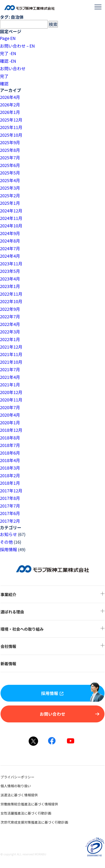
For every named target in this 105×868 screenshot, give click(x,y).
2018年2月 (10, 475)
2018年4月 (10, 460)
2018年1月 (10, 483)
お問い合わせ (13, 68)
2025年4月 (10, 180)
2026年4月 (10, 97)
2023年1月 (10, 286)
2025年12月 (11, 120)
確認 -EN (8, 61)
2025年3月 (10, 188)
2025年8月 (10, 150)
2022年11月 (11, 294)
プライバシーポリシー (25, 777)
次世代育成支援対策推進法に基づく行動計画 (42, 822)
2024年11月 (11, 218)
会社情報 (52, 646)
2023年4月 (10, 279)
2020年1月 (10, 423)
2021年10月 (11, 362)
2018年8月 (10, 438)
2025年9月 (10, 142)
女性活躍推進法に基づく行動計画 (34, 813)
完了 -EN (8, 53)
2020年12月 (11, 392)
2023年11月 (11, 264)
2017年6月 (10, 513)
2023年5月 (10, 271)
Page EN (8, 38)
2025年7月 (10, 158)
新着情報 (16, 663)
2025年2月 (10, 195)
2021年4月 (10, 377)
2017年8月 (10, 498)
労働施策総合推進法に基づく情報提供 (37, 804)
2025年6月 (10, 165)
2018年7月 (10, 445)
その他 (6, 542)
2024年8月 (10, 241)
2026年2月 (10, 105)
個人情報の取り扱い (24, 786)
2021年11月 (11, 354)
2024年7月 (10, 248)
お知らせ (9, 534)
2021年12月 (11, 347)
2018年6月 (10, 453)
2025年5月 (10, 173)
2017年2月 (10, 521)
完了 (4, 76)
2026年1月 (10, 112)
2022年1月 (10, 339)
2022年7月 (10, 316)
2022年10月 (11, 301)
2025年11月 (11, 127)
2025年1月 (10, 203)
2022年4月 (10, 324)
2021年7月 (10, 369)
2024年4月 (10, 256)
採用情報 (9, 549)
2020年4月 (10, 415)
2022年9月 (10, 309)
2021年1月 (10, 385)
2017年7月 (10, 506)
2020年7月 (10, 407)
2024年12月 (11, 211)
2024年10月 (11, 226)
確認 (4, 84)
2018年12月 (11, 430)
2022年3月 (10, 332)
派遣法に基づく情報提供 (27, 795)
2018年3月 (10, 468)
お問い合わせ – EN (17, 46)
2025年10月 (11, 135)
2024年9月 (10, 233)
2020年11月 (11, 400)
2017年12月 (11, 491)
